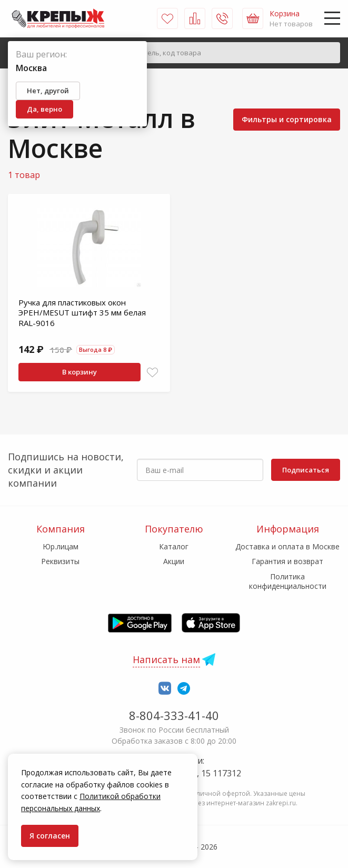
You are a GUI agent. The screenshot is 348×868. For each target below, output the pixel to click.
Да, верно (44, 109)
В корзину (79, 372)
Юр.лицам (61, 546)
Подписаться (306, 470)
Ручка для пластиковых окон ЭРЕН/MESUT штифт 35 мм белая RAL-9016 (82, 313)
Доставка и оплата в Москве (287, 546)
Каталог (174, 546)
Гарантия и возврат (287, 561)
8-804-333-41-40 (174, 715)
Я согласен (50, 836)
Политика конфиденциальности (288, 581)
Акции (174, 561)
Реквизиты (60, 561)
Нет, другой (48, 91)
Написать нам (166, 659)
